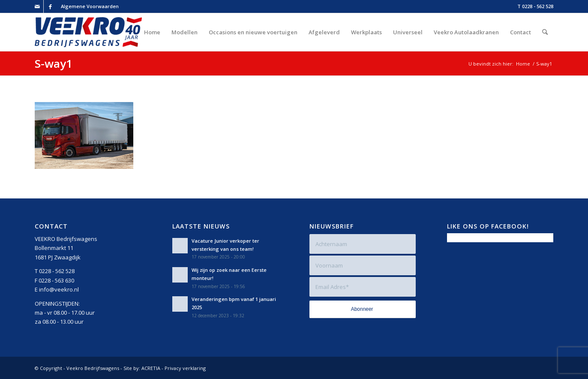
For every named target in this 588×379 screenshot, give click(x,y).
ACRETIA (151, 368)
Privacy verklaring (185, 368)
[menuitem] (88, 6)
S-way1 (54, 63)
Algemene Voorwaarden (90, 6)
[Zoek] (545, 32)
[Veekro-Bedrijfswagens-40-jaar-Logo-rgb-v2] (88, 32)
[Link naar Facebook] (50, 6)
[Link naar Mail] (37, 6)
